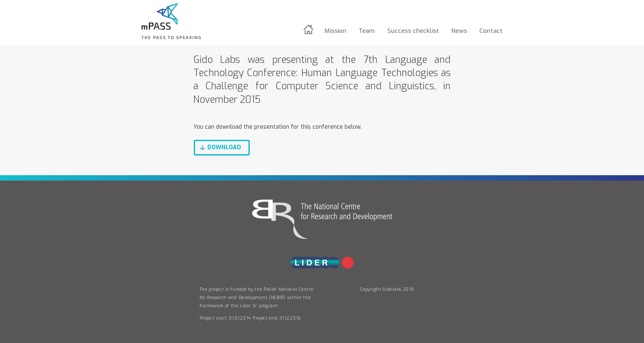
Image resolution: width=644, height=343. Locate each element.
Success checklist (413, 31)
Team (367, 31)
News (459, 31)
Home (310, 29)
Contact (491, 31)
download (224, 147)
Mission (335, 31)
